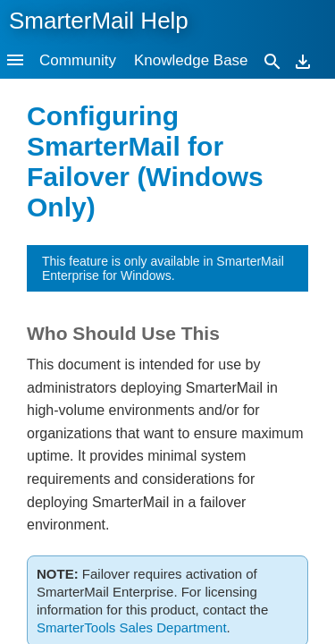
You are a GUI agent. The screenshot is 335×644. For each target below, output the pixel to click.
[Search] (272, 60)
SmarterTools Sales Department (132, 627)
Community (78, 60)
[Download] (303, 60)
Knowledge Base (191, 60)
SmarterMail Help (99, 21)
